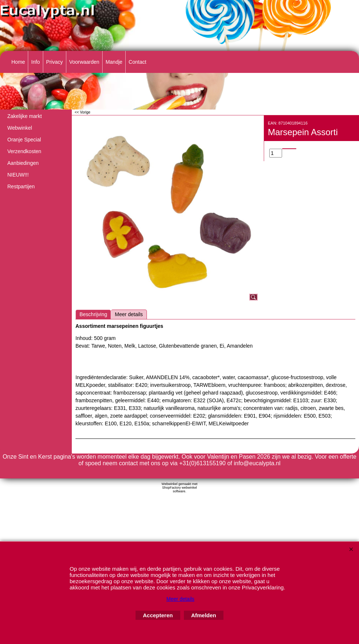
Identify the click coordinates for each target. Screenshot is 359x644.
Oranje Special (24, 140)
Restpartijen (21, 186)
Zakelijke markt (25, 116)
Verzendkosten (24, 151)
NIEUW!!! (18, 175)
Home (18, 62)
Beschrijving (93, 314)
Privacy (55, 62)
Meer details (129, 314)
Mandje (114, 62)
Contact (137, 62)
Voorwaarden (84, 62)
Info (35, 62)
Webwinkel (20, 128)
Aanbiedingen (23, 163)
